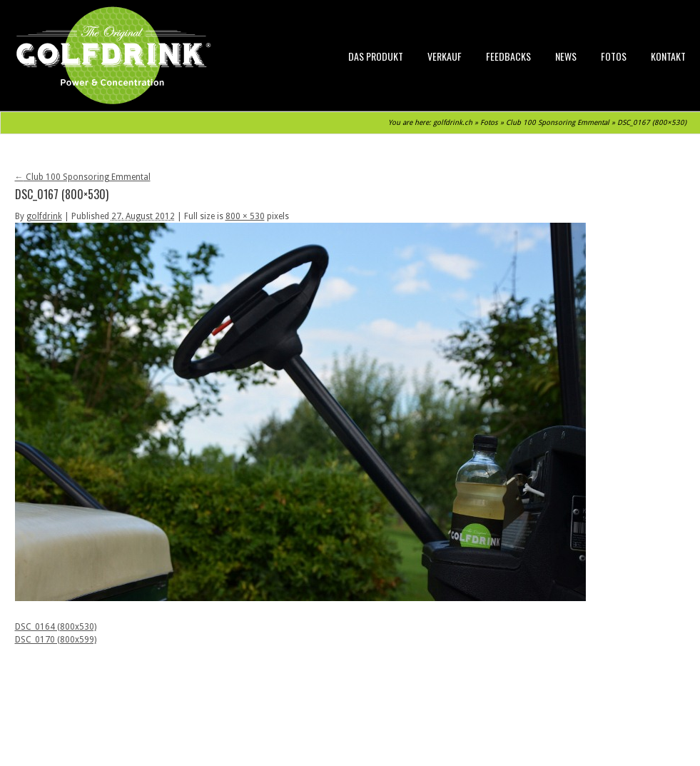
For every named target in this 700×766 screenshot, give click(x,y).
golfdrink (44, 216)
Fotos (614, 56)
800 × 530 (245, 216)
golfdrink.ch (453, 122)
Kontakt (668, 56)
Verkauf (445, 56)
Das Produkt (376, 56)
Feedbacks (508, 56)
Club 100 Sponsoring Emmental (558, 122)
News (566, 56)
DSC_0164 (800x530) (56, 627)
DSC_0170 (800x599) (56, 640)
